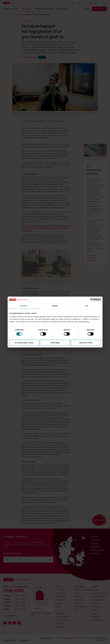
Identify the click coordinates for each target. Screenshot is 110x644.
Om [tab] (87, 306)
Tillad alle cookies (86, 343)
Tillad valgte (55, 343)
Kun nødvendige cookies (24, 343)
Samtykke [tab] (23, 306)
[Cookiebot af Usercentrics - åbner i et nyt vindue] (92, 300)
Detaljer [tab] (55, 306)
